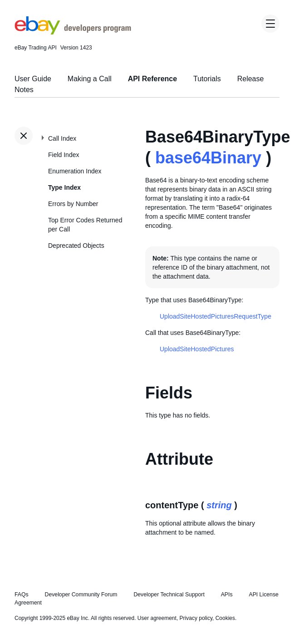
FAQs (22, 595)
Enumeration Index (75, 171)
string (219, 505)
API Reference (153, 79)
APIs (227, 595)
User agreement (157, 618)
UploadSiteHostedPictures (197, 349)
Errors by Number (73, 204)
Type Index (64, 187)
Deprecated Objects (76, 246)
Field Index (64, 155)
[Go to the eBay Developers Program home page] (73, 32)
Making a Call (90, 79)
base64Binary (208, 158)
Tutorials (207, 79)
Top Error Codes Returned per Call (85, 225)
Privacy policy (196, 618)
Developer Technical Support (169, 595)
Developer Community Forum (81, 595)
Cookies (225, 618)
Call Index (62, 138)
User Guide (33, 79)
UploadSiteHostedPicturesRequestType (216, 316)
